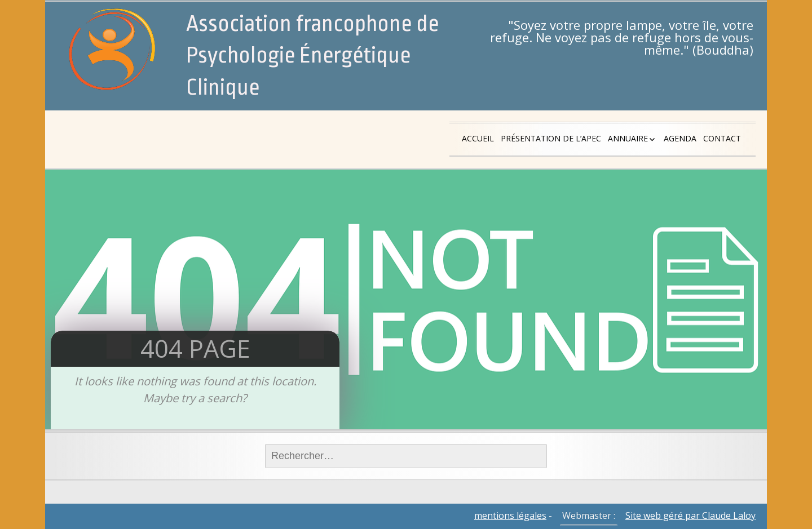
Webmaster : (589, 515)
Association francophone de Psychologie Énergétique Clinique (312, 56)
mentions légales (510, 515)
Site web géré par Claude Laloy (690, 515)
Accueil (478, 138)
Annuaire (628, 138)
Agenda (680, 138)
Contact (722, 138)
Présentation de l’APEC (551, 138)
